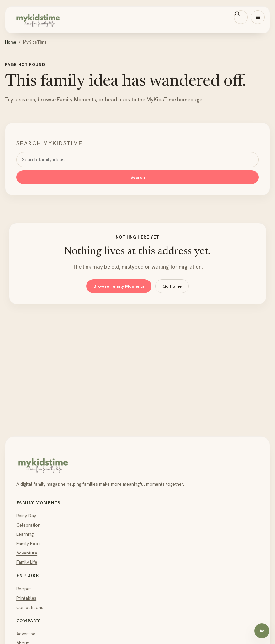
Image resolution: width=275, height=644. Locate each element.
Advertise (26, 634)
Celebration (28, 525)
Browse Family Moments (119, 286)
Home (11, 42)
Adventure (27, 553)
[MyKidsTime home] (137, 20)
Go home (172, 286)
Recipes (24, 589)
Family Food (29, 544)
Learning (25, 534)
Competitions (30, 607)
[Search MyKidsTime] (241, 17)
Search (138, 177)
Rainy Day (26, 516)
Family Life (27, 562)
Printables (26, 598)
